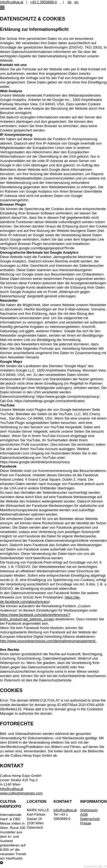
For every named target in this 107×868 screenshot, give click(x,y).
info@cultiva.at (12, 2)
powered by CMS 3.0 (96, 866)
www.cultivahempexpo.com (21, 793)
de (70, 2)
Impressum (89, 810)
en (76, 2)
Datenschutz (90, 819)
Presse (86, 823)
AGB (84, 814)
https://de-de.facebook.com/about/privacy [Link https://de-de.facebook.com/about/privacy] (40, 599)
